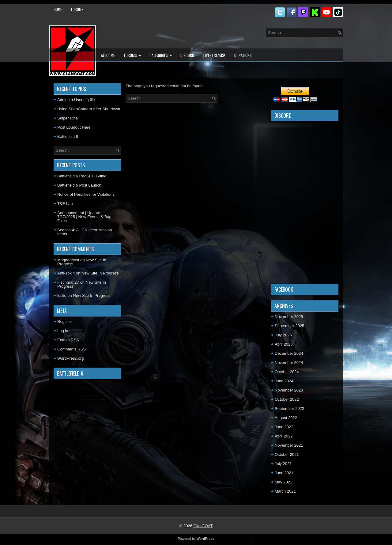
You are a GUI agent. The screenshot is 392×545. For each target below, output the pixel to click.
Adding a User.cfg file (76, 100)
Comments (72, 349)
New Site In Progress (100, 273)
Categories (163, 53)
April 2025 (284, 344)
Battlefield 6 (68, 136)
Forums (77, 9)
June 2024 (284, 381)
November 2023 (289, 390)
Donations (243, 55)
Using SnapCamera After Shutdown (89, 109)
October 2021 (287, 454)
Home (58, 9)
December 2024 (289, 353)
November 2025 (289, 317)
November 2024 (289, 363)
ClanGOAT (203, 526)
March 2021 (285, 491)
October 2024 (287, 372)
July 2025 (283, 335)
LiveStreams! (214, 55)
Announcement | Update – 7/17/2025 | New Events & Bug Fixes (84, 217)
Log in (63, 331)
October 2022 (287, 399)
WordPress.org (70, 358)
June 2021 (284, 473)
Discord (187, 55)
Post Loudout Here (74, 127)
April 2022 (284, 436)
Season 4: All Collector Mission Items (85, 232)
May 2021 (283, 482)
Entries (68, 340)
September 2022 (289, 409)
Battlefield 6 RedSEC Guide (82, 176)
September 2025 (289, 326)
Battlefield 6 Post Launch (79, 185)
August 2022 (286, 418)
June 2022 (284, 427)
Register (65, 322)
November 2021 (289, 445)
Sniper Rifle (68, 118)
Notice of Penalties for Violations (86, 194)
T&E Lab (65, 204)
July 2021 (283, 464)
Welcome (108, 55)
